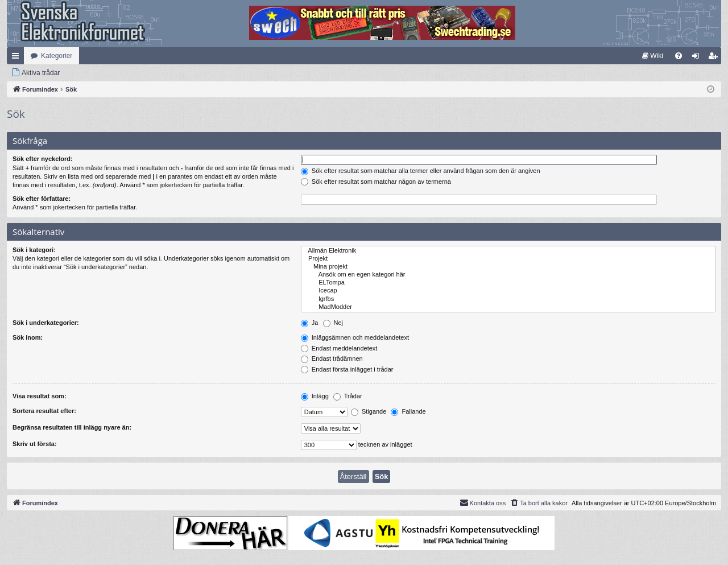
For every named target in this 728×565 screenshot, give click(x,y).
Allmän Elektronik (508, 251)
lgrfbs (508, 299)
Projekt (508, 259)
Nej (333, 323)
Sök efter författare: (42, 199)
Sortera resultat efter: (44, 411)
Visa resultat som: (40, 396)
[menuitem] (653, 56)
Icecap (508, 291)
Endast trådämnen (332, 358)
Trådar (348, 396)
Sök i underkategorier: (46, 323)
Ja (310, 323)
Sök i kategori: (34, 250)
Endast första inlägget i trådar (347, 369)
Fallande (408, 411)
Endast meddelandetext (339, 348)
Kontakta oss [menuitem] (483, 502)
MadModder (508, 307)
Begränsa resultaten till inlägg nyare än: (72, 427)
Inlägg (315, 396)
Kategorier (57, 56)
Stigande (369, 411)
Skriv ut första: (35, 444)
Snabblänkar (18, 58)
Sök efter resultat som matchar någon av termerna (376, 182)
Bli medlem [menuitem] (715, 58)
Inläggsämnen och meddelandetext (355, 337)
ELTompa (508, 283)
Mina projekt (508, 267)
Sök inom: (28, 337)
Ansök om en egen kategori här (508, 275)
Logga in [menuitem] (698, 58)
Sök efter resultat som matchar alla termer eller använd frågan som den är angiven (421, 171)
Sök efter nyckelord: (43, 159)
